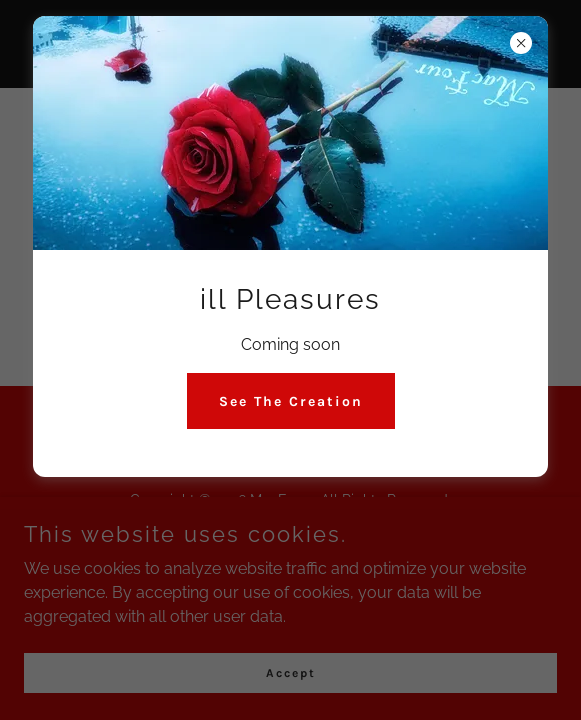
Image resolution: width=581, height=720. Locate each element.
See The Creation (291, 401)
